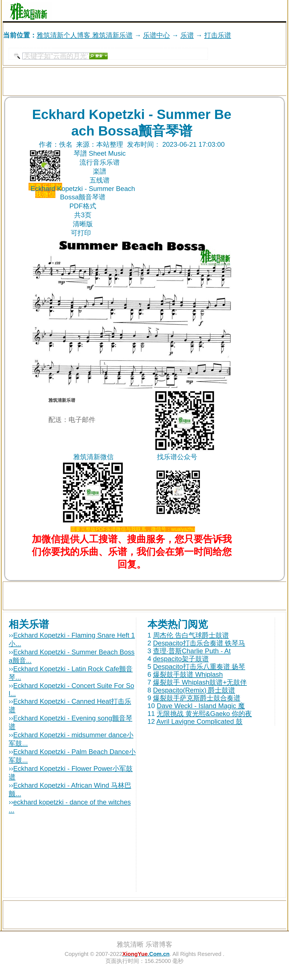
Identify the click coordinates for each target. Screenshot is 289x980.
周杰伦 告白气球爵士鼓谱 (191, 635)
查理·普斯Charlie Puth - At (192, 651)
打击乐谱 (218, 35)
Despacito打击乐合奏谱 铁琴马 (199, 643)
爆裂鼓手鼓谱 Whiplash (188, 674)
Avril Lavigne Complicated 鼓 (199, 721)
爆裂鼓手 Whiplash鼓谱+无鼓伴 (200, 682)
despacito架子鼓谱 (181, 659)
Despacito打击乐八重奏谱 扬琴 (199, 667)
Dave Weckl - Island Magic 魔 (201, 706)
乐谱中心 (156, 35)
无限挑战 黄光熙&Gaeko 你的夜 (204, 714)
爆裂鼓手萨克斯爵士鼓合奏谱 (197, 698)
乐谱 (187, 35)
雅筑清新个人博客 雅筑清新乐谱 (85, 35)
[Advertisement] (221, 11)
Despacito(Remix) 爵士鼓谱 (194, 690)
